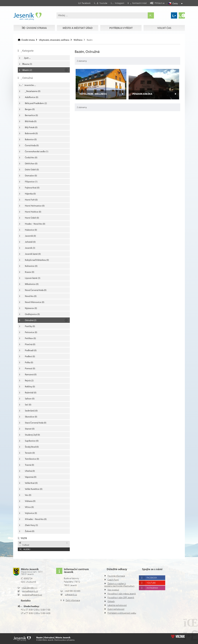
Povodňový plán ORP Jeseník (117, 596)
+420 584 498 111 (31, 581)
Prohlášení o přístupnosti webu (119, 614)
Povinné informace (117, 569)
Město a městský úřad (77, 22)
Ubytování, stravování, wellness (56, 40)
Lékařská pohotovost (118, 605)
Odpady (112, 601)
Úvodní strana (27, 16)
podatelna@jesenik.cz (33, 588)
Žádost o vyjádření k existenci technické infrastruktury (116, 579)
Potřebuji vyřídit (121, 22)
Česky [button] (175, 3)
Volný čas (34, 28)
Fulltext (24, 544)
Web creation (178, 636)
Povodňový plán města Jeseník (118, 590)
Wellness (82, 40)
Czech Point (114, 573)
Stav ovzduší (114, 585)
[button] (135, 3)
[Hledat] (151, 15)
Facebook (153, 571)
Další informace (74, 593)
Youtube (152, 576)
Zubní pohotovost (116, 609)
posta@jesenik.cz (31, 584)
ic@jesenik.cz (72, 588)
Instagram (153, 581)
